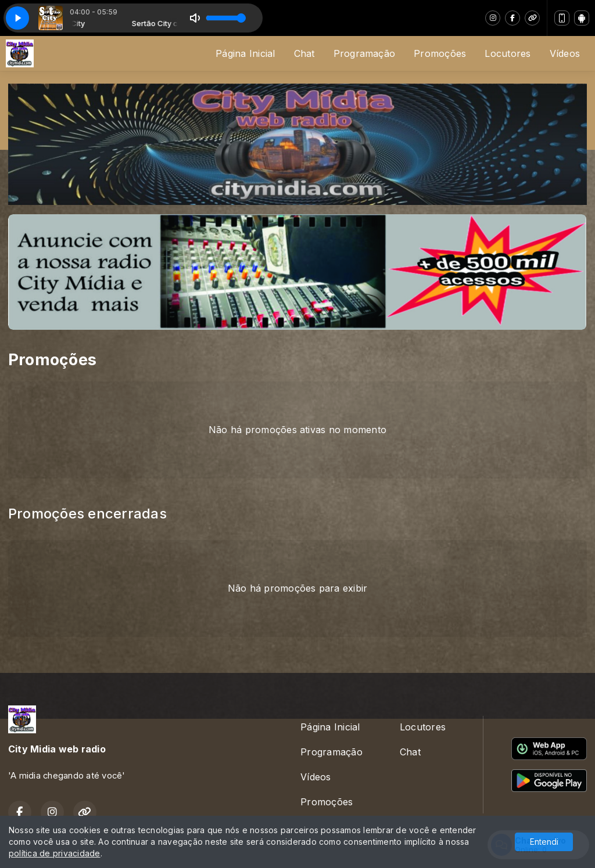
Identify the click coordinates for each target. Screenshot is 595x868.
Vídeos (565, 53)
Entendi (544, 842)
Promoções (440, 53)
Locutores (508, 53)
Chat (304, 53)
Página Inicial (245, 53)
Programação (365, 53)
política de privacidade (55, 853)
